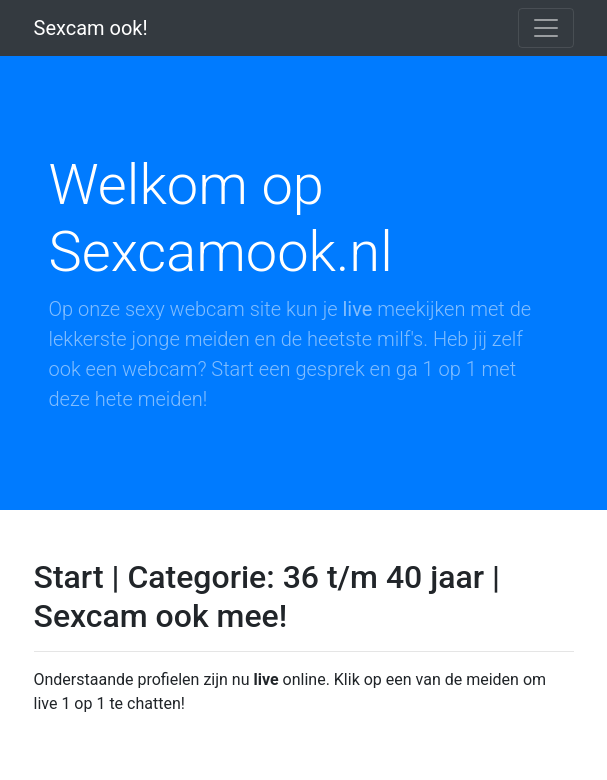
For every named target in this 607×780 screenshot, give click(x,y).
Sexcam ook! (91, 28)
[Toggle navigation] (546, 28)
